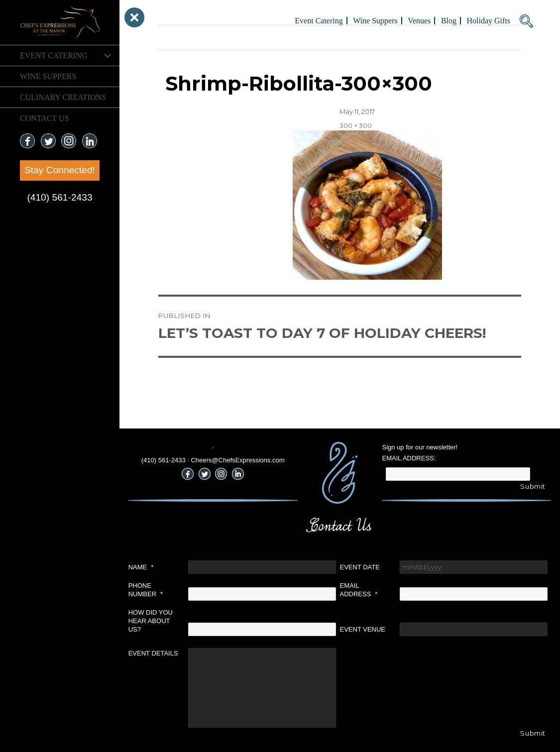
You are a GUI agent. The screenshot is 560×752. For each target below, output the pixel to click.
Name (141, 567)
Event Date (360, 567)
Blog (449, 21)
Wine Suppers (48, 76)
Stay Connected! (60, 170)
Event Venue (363, 629)
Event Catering (54, 55)
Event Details (153, 653)
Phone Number (146, 590)
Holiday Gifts (488, 21)
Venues (419, 21)
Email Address (359, 590)
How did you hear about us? (151, 621)
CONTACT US (44, 118)
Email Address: (409, 458)
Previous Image (183, 37)
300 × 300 (356, 125)
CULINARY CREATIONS (63, 97)
